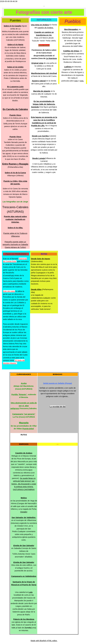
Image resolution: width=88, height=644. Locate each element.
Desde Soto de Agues (41, 259)
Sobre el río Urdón (15, 67)
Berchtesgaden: (71, 29)
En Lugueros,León (15, 87)
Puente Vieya (15, 137)
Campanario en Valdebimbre (24, 576)
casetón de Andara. (45, 28)
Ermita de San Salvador (24, 545)
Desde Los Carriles (40, 136)
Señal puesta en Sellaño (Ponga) (58, 383)
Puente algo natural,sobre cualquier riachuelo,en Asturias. (15, 219)
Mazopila (24, 423)
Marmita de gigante (42, 91)
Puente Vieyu (15, 115)
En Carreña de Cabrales (15, 109)
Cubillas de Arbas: (71, 51)
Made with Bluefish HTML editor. (44, 641)
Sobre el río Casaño (12, 26)
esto (76, 81)
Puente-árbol (28, 429)
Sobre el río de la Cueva (15, 173)
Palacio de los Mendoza (24, 619)
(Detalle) (24, 512)
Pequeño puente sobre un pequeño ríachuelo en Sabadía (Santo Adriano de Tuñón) (15, 245)
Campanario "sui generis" (24, 414)
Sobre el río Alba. (15, 228)
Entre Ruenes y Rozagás (15, 164)
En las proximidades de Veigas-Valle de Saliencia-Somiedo (43, 104)
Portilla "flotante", (19, 394)
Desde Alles (36, 289)
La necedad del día (58, 407)
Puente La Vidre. (11, 181)
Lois (31, 592)
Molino (24, 498)
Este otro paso (9, 291)
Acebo (24, 383)
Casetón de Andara (24, 453)
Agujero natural (39, 81)
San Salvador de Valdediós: (24, 517)
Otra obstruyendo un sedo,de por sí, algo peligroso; (24, 406)
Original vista (37, 63)
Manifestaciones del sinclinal (44, 73)
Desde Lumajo (39, 158)
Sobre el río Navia (15, 45)
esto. (82, 81)
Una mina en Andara (40, 25)
